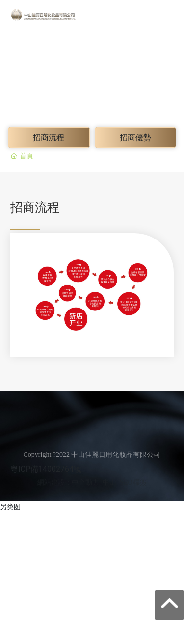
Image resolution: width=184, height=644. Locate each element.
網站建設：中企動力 (68, 483)
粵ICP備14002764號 (46, 469)
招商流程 (49, 137)
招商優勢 (135, 137)
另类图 (10, 507)
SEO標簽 (133, 483)
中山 (109, 483)
